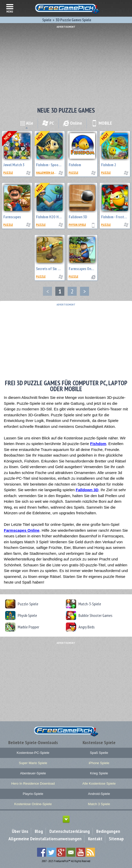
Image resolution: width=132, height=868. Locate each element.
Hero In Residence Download (33, 783)
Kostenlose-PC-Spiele (33, 753)
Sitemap (116, 839)
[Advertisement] (66, 64)
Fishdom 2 (109, 165)
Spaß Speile (99, 753)
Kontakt (95, 839)
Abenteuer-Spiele (33, 773)
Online (73, 123)
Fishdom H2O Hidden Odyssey (58, 217)
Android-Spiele (99, 794)
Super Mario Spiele (33, 763)
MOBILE (102, 123)
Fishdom (75, 165)
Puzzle (8, 172)
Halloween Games (47, 172)
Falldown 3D (78, 217)
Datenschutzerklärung (70, 831)
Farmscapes (12, 217)
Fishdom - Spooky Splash (54, 165)
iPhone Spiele (99, 763)
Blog (39, 831)
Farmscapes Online (83, 269)
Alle (27, 123)
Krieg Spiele (99, 773)
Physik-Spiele (77, 225)
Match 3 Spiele (99, 804)
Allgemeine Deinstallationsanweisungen (45, 839)
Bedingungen (108, 831)
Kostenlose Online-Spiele (33, 804)
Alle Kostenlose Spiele (99, 783)
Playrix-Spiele (33, 794)
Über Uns (20, 831)
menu (10, 8)
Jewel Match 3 (14, 165)
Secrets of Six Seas (50, 269)
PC (48, 123)
